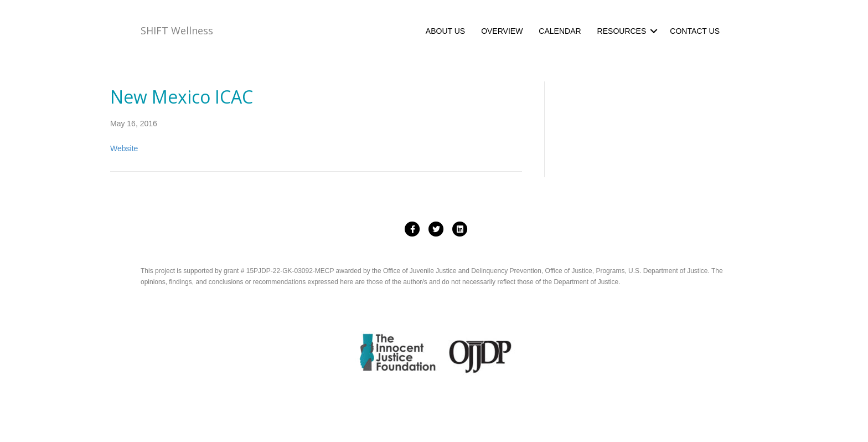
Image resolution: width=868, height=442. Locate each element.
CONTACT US (695, 31)
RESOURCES (622, 31)
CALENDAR (560, 31)
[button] (654, 31)
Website (124, 148)
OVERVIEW (502, 31)
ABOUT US (445, 31)
